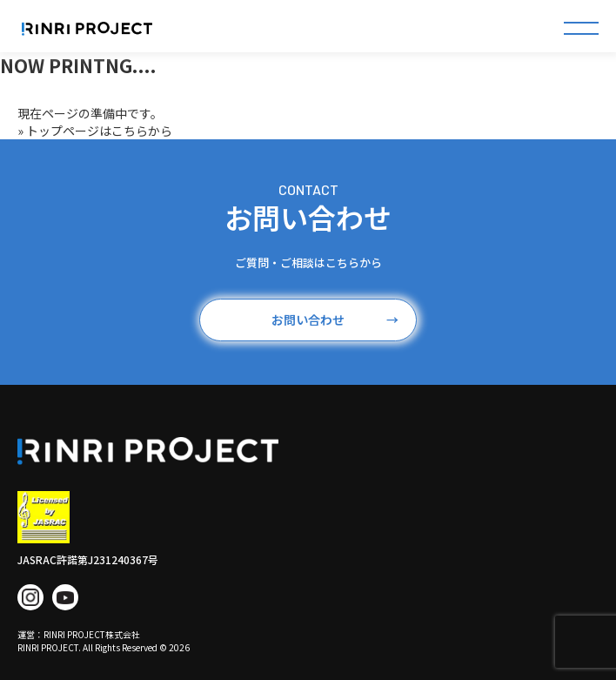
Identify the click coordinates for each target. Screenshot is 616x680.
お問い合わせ (335, 320)
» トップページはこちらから (95, 131)
